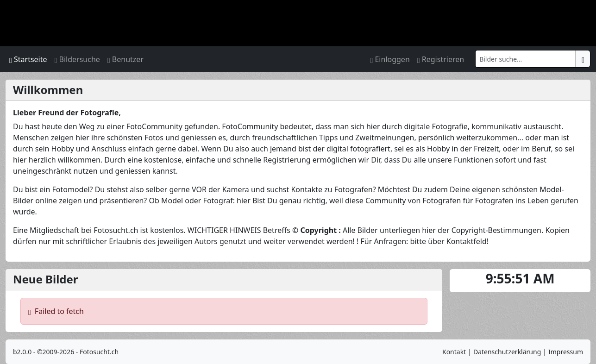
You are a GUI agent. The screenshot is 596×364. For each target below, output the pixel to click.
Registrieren (441, 59)
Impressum (566, 352)
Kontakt (454, 352)
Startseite (28, 59)
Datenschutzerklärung (507, 352)
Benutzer (125, 59)
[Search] (526, 59)
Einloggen (390, 59)
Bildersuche (77, 59)
